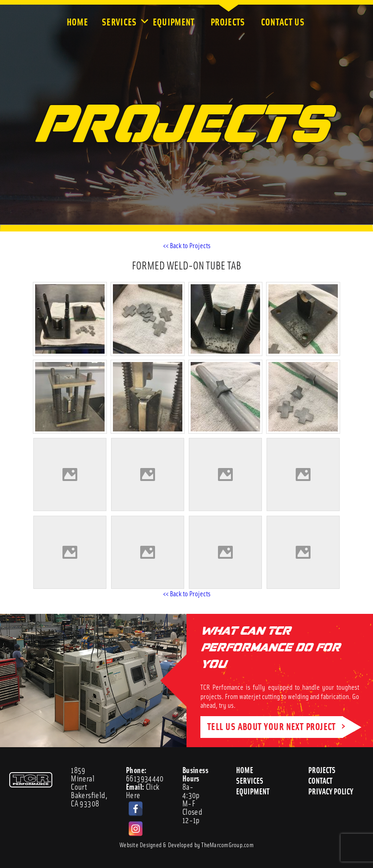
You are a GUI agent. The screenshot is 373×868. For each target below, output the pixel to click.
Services (120, 21)
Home (77, 21)
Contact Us (284, 21)
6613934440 (145, 774)
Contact (320, 780)
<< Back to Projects (187, 245)
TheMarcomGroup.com (227, 844)
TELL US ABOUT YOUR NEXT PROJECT (272, 726)
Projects (229, 21)
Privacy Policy (331, 791)
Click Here (143, 791)
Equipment (175, 21)
